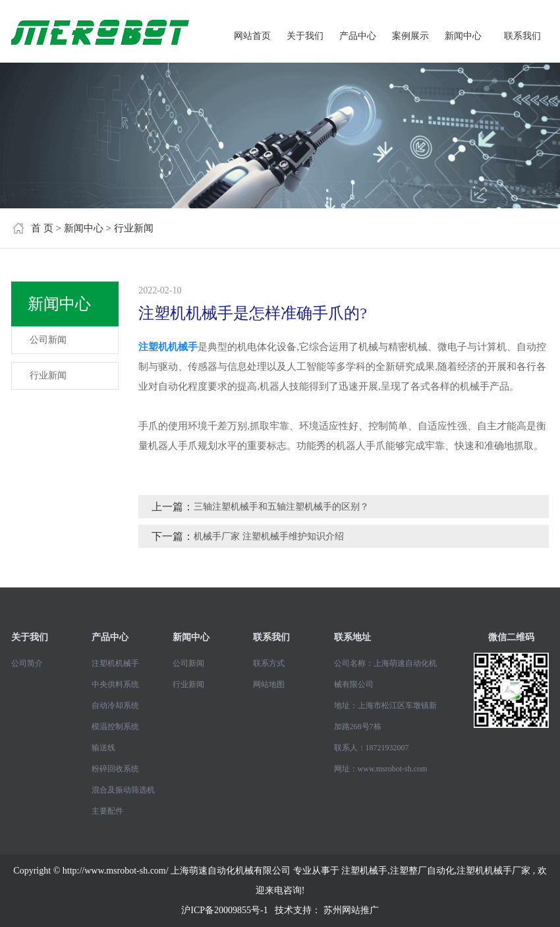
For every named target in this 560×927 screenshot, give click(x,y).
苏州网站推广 (351, 910)
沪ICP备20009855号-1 (224, 910)
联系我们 (522, 36)
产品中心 (358, 36)
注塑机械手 (364, 871)
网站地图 (269, 684)
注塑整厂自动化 (422, 871)
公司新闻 (48, 340)
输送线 (103, 748)
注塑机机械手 (115, 663)
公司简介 (27, 663)
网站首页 (252, 36)
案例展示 (410, 36)
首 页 (42, 228)
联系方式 (269, 663)
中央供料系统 (115, 684)
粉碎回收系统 (115, 769)
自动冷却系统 (115, 705)
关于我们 (305, 36)
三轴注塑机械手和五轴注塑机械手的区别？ (281, 507)
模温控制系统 (115, 727)
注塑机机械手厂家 (493, 871)
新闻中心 (463, 36)
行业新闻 (134, 228)
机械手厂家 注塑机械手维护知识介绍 (269, 536)
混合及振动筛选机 (123, 790)
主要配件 (107, 811)
